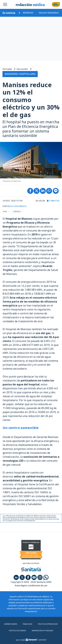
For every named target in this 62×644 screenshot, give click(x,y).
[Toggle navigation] (5, 4)
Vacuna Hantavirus (49, 13)
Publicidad (28, 624)
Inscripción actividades (42, 631)
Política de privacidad (48, 624)
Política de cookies (17, 631)
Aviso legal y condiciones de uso (31, 585)
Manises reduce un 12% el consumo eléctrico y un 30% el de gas (31, 100)
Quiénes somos (11, 624)
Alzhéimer (28, 13)
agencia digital (21, 640)
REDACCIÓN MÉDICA (17, 206)
